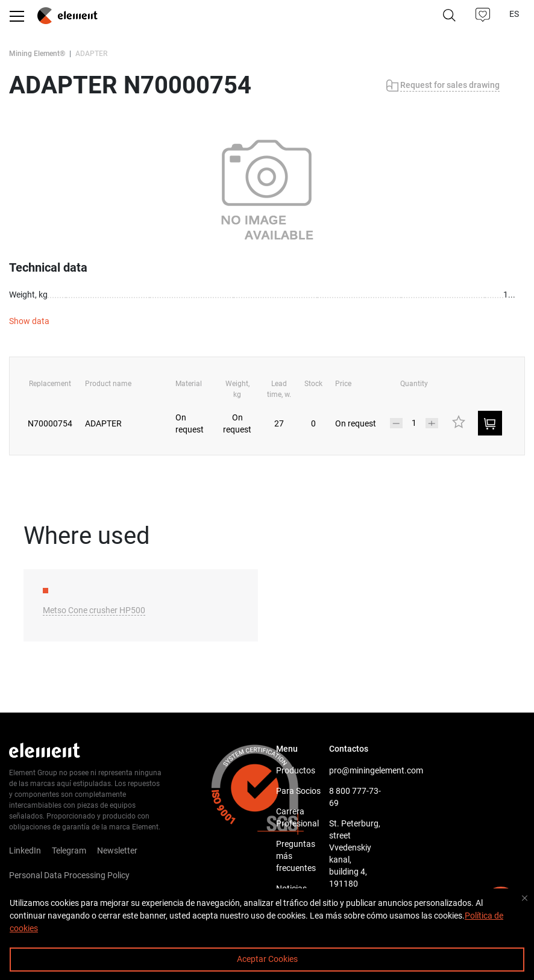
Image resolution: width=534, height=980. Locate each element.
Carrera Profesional (297, 817)
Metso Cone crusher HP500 (94, 610)
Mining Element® (37, 54)
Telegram (69, 850)
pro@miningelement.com (356, 770)
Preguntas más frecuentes (296, 856)
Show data (29, 321)
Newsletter (117, 850)
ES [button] (515, 14)
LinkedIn (25, 850)
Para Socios (298, 791)
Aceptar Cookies (267, 959)
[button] (483, 15)
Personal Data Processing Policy (69, 875)
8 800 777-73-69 (355, 797)
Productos (296, 770)
